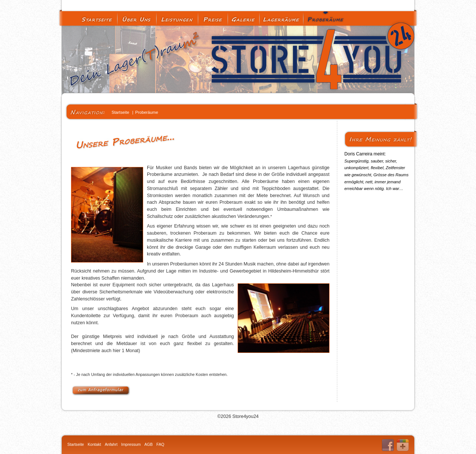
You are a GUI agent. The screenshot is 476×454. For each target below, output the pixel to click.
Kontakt (94, 444)
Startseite (76, 444)
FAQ (160, 444)
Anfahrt (111, 444)
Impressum (131, 444)
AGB (148, 444)
